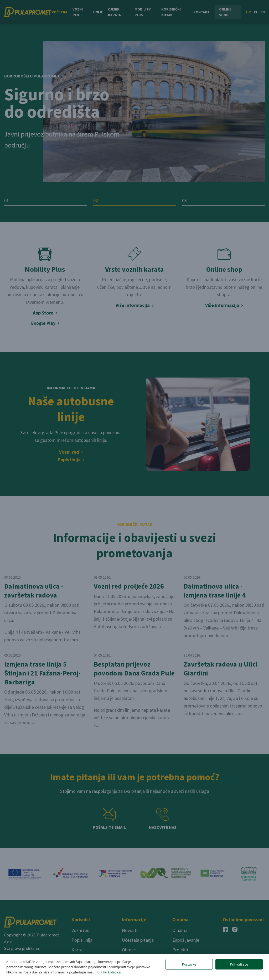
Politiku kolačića (108, 972)
